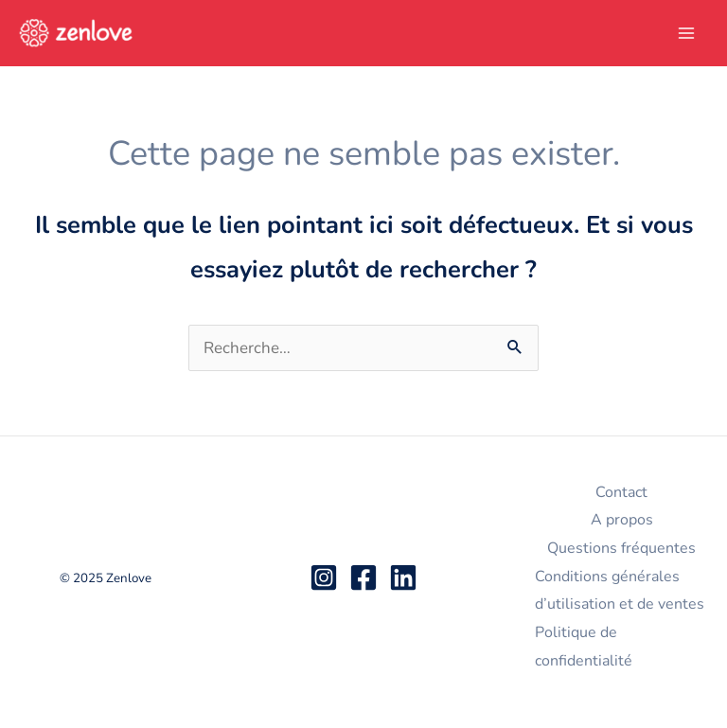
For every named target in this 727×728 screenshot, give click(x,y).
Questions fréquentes (621, 548)
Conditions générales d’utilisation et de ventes (620, 591)
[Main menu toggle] (687, 33)
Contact (621, 492)
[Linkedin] (403, 577)
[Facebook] (363, 577)
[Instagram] (324, 577)
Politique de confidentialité (584, 647)
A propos (622, 520)
